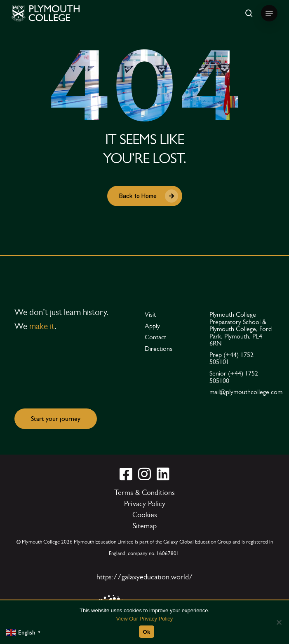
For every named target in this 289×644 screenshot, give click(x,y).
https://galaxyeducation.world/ (145, 577)
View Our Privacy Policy (145, 619)
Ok (147, 632)
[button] (269, 13)
